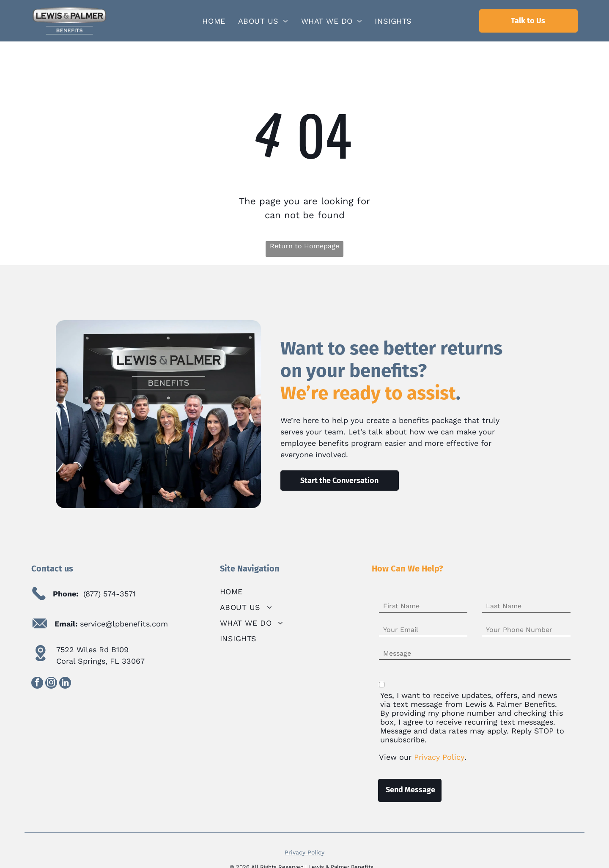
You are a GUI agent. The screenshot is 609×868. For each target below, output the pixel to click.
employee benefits (314, 443)
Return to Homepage (304, 246)
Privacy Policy (304, 852)
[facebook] (37, 684)
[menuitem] (214, 21)
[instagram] (51, 684)
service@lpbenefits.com (124, 624)
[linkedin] (65, 684)
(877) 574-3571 (110, 594)
